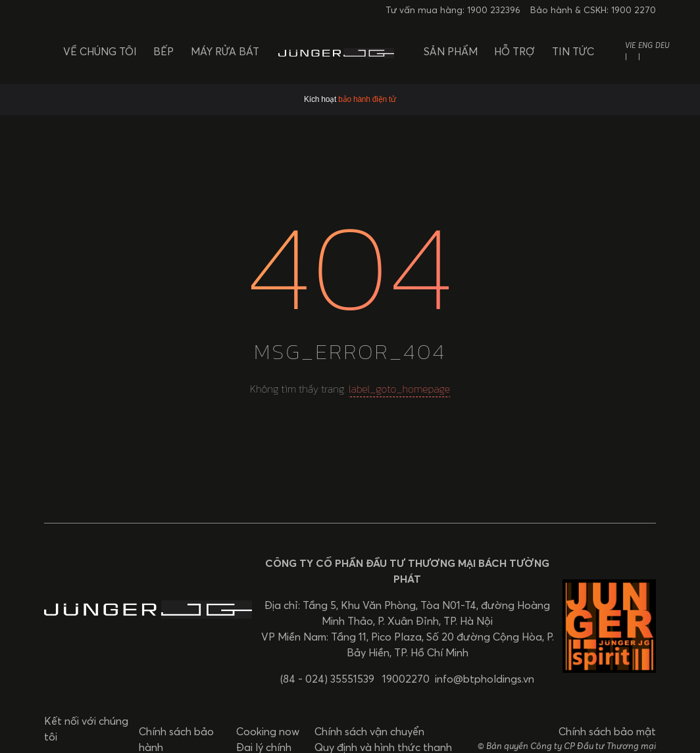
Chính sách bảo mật (607, 731)
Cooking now (268, 731)
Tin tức (573, 51)
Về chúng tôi (100, 51)
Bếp (163, 51)
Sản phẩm (451, 51)
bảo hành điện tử (367, 99)
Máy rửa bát (225, 51)
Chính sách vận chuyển (369, 731)
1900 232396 (494, 10)
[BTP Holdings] (336, 51)
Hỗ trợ (514, 51)
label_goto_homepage (399, 389)
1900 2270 (634, 10)
